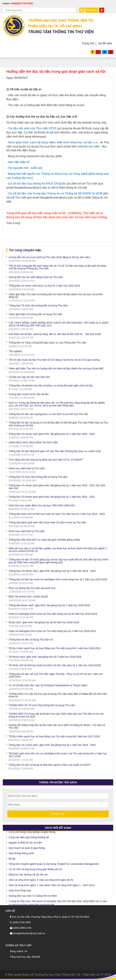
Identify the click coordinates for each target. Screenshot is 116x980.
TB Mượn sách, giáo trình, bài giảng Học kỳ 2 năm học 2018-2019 (45, 657)
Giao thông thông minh (21, 852)
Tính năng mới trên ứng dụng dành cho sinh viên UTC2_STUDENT (46, 460)
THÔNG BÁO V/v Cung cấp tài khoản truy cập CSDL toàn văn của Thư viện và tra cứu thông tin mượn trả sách (56, 715)
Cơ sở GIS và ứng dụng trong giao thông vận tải (35, 868)
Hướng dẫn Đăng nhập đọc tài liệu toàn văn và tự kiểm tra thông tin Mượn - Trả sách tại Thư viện (57, 726)
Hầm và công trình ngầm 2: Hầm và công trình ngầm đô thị (41, 879)
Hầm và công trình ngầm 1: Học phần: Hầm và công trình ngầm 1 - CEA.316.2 (52, 884)
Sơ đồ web (105, 43)
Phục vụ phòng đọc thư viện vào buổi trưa (32, 588)
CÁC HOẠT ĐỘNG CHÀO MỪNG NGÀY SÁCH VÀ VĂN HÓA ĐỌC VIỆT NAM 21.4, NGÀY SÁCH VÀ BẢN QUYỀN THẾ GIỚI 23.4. (59, 324)
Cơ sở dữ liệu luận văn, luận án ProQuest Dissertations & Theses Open (48, 685)
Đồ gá (12, 857)
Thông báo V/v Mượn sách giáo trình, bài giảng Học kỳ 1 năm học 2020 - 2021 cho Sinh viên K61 (57, 487)
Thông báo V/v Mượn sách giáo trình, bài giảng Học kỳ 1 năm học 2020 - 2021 (52, 497)
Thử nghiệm (15, 351)
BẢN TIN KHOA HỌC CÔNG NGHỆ (28, 597)
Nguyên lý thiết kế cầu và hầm (25, 841)
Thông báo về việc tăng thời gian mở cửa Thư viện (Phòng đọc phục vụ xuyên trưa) (55, 451)
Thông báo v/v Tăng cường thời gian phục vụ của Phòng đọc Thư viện (48, 343)
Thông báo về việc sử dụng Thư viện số (31, 640)
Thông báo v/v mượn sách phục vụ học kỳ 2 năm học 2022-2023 (44, 286)
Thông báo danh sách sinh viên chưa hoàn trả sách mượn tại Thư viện (47, 522)
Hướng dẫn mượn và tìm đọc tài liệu (29, 394)
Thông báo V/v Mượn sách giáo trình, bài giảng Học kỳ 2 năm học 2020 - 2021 (52, 434)
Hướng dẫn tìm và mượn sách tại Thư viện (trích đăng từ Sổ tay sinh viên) (49, 257)
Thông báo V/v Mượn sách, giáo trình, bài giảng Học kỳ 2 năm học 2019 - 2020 (52, 571)
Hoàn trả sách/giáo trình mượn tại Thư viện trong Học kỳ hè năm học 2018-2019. (53, 614)
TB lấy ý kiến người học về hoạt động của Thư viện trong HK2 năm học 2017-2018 (54, 736)
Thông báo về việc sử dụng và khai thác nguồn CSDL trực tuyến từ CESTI (50, 765)
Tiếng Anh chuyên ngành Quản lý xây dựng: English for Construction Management (54, 863)
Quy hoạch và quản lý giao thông (27, 847)
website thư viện (88, 146)
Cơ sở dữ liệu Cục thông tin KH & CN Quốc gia (39, 184)
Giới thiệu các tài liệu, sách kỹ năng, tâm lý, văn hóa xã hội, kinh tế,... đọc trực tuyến (55, 334)
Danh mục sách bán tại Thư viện (27, 468)
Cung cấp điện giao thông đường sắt (29, 836)
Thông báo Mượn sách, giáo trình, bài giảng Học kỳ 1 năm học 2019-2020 (49, 605)
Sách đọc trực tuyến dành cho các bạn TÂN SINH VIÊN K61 (42, 505)
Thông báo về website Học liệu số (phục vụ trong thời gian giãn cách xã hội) (51, 386)
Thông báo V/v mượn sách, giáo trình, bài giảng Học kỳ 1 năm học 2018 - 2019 (52, 745)
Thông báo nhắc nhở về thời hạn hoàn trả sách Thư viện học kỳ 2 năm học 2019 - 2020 (57, 514)
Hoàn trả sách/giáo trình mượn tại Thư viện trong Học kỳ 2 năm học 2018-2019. (53, 631)
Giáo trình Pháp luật (20, 889)
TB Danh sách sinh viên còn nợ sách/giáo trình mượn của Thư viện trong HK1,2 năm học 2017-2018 (58, 755)
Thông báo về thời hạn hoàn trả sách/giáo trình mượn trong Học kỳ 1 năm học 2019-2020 (58, 579)
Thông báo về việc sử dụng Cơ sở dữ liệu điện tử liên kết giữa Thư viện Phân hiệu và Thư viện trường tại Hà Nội (58, 424)
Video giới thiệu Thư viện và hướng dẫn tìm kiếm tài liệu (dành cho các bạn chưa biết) (56, 368)
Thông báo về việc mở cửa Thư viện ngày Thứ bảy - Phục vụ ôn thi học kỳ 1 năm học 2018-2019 (56, 675)
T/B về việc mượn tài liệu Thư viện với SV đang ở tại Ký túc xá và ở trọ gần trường (54, 360)
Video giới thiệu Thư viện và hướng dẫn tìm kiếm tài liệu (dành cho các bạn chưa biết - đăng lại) (56, 296)
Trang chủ (88, 43)
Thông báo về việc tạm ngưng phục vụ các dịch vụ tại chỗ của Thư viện (48, 414)
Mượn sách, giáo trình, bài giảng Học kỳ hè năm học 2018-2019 (44, 622)
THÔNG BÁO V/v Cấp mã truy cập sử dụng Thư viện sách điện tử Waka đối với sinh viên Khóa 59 (58, 695)
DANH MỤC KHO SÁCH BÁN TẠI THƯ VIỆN (33, 442)
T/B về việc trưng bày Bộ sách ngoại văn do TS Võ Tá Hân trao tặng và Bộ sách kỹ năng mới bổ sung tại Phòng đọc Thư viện (57, 267)
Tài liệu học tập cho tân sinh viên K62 (29, 377)
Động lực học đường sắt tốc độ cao (28, 873)
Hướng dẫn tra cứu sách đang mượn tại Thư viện (36, 277)
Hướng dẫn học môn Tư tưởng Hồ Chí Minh (33, 895)
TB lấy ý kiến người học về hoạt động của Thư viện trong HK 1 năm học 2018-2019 (55, 648)
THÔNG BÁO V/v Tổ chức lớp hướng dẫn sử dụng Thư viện (42, 705)
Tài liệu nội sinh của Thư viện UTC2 (32, 128)
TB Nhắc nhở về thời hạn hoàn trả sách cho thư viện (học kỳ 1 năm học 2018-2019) (55, 665)
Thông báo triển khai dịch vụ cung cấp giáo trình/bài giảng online (44, 540)
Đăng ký (92, 10)
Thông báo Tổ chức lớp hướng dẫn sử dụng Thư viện (38, 305)
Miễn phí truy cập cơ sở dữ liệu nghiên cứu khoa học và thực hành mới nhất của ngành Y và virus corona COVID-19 (58, 550)
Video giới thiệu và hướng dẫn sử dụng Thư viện (35, 314)
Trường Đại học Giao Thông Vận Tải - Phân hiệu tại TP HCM (72, 975)
